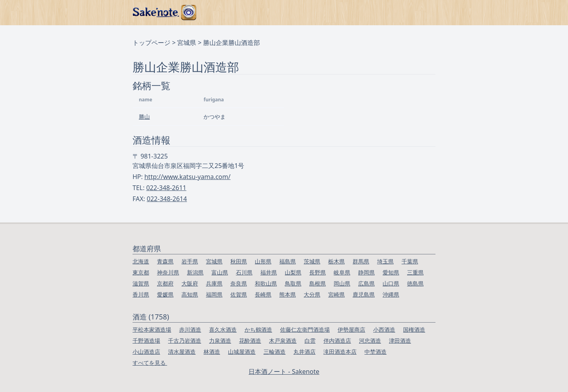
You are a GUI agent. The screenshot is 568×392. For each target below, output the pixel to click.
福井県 (269, 272)
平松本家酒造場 (152, 329)
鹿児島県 (364, 294)
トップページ (151, 43)
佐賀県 (239, 294)
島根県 (318, 283)
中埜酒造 (376, 352)
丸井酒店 (305, 352)
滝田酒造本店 (340, 352)
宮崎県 (336, 294)
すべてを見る (150, 363)
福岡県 (214, 294)
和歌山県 (266, 283)
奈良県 (239, 283)
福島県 (288, 261)
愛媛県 (165, 294)
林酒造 (212, 352)
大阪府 (190, 283)
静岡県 (366, 272)
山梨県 (293, 272)
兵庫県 (214, 283)
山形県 (263, 261)
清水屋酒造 (182, 352)
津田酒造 (400, 341)
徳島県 (415, 283)
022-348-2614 (167, 199)
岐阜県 (342, 272)
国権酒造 (414, 329)
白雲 (310, 341)
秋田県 (239, 261)
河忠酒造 (370, 341)
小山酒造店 (146, 352)
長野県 (318, 272)
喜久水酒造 (223, 329)
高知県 (190, 294)
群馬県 (361, 261)
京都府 (165, 283)
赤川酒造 (190, 329)
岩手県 (190, 261)
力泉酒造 (220, 341)
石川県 (244, 272)
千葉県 (410, 261)
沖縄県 (391, 294)
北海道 (141, 261)
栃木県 (336, 261)
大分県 (312, 294)
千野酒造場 (146, 341)
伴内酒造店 (337, 341)
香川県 (141, 294)
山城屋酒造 (242, 352)
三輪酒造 (275, 352)
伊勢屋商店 (351, 329)
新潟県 (195, 272)
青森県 (165, 261)
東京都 (141, 272)
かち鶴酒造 (258, 329)
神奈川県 (168, 272)
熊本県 (288, 294)
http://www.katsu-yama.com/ (187, 177)
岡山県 (342, 283)
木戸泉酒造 (283, 341)
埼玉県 (385, 261)
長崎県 (263, 294)
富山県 (220, 272)
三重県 (415, 272)
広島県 (366, 283)
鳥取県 (293, 283)
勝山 (144, 117)
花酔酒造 (250, 341)
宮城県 (187, 43)
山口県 (391, 283)
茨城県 (312, 261)
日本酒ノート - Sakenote (284, 371)
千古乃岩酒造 (185, 341)
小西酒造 (384, 329)
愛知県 (391, 272)
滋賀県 (141, 283)
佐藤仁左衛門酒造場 (305, 329)
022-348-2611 (166, 188)
